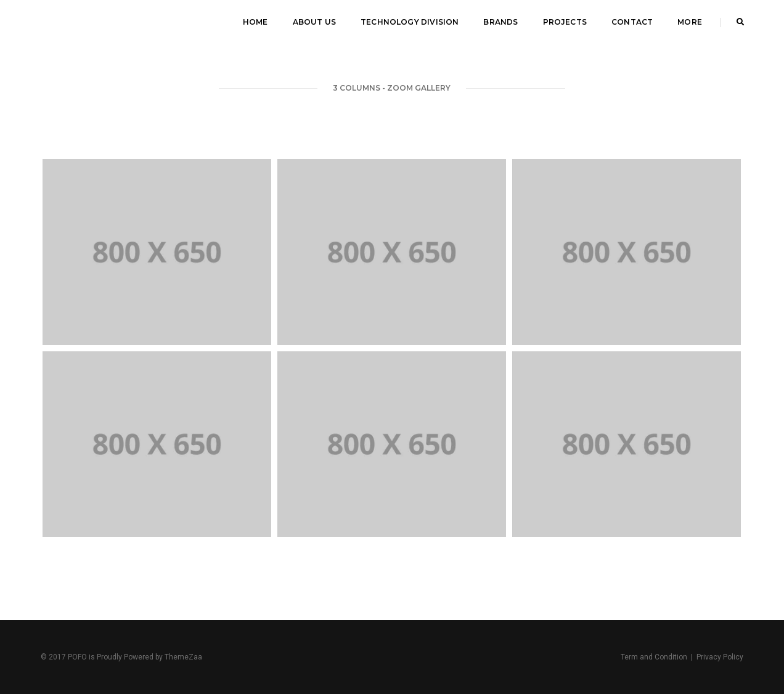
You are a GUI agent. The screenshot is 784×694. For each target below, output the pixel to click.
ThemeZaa (183, 657)
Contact (632, 22)
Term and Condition (654, 657)
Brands (500, 22)
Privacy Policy (720, 657)
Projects (565, 22)
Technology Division (410, 22)
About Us (314, 22)
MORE (690, 22)
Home (255, 22)
